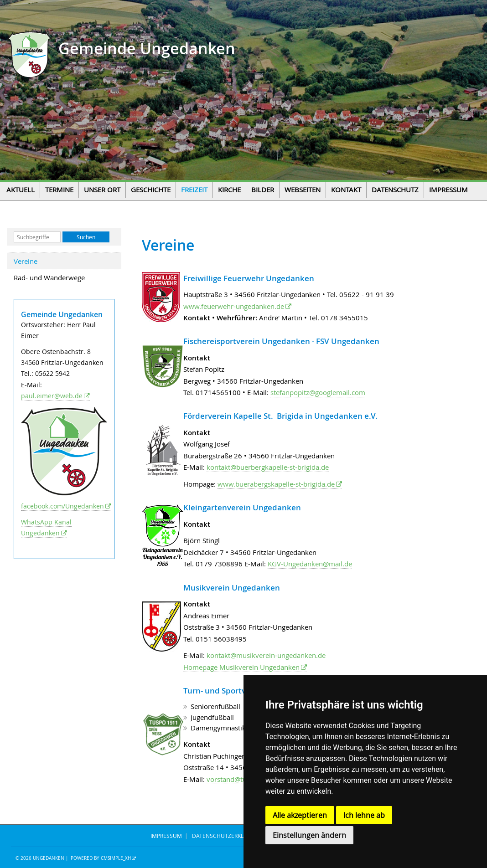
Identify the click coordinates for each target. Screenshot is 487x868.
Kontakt (346, 190)
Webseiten (303, 190)
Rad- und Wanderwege (49, 277)
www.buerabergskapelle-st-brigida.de (276, 484)
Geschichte (151, 190)
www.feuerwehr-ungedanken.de (234, 306)
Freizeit (194, 190)
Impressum (448, 190)
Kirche (229, 190)
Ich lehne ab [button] (364, 815)
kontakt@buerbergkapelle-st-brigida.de (268, 467)
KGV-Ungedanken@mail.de (310, 564)
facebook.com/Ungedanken (62, 506)
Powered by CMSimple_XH (101, 858)
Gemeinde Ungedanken (145, 49)
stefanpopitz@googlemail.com (318, 392)
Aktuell (21, 190)
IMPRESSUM (166, 836)
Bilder (263, 190)
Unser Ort (102, 190)
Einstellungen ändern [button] (309, 835)
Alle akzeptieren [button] (300, 815)
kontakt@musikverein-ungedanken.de (266, 655)
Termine (59, 190)
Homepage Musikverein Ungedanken (241, 667)
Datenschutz (395, 190)
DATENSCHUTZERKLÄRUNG (227, 836)
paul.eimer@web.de (52, 396)
